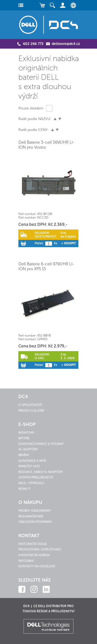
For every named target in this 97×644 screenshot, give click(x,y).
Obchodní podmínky (35, 522)
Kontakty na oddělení (37, 566)
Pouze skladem (31, 108)
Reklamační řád (31, 516)
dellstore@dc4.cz (66, 44)
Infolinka (26, 561)
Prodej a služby (31, 411)
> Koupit (69, 243)
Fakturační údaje (33, 544)
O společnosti (30, 405)
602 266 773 (33, 44)
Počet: (39, 243)
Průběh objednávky (35, 511)
